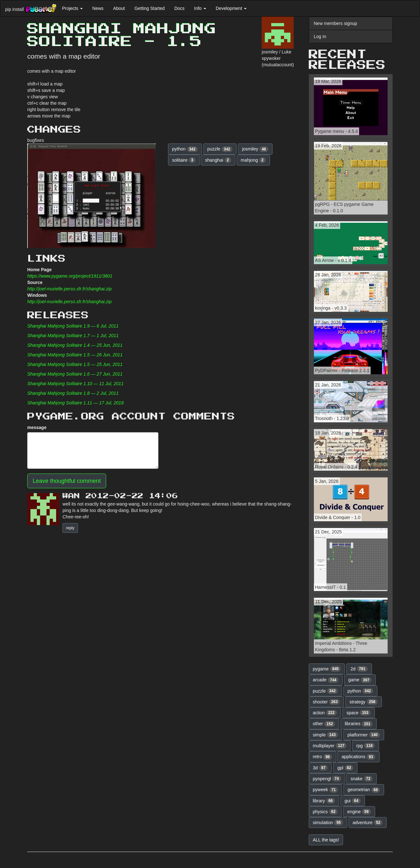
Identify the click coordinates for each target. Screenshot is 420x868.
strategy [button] (364, 702)
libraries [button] (359, 724)
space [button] (359, 713)
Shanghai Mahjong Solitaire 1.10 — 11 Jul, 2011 (75, 384)
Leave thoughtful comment (67, 481)
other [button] (324, 724)
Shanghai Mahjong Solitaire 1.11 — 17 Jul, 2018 (75, 403)
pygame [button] (327, 669)
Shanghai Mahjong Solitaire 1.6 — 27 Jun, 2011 (75, 374)
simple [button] (325, 735)
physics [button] (325, 812)
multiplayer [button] (330, 746)
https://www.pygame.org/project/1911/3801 (70, 276)
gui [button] (353, 801)
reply (70, 528)
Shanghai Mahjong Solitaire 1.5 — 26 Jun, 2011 (75, 355)
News (98, 8)
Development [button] (231, 8)
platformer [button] (364, 735)
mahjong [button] (253, 160)
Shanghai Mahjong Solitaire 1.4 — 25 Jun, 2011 (75, 345)
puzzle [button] (220, 149)
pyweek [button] (326, 790)
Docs (180, 8)
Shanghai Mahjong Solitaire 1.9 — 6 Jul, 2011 (73, 326)
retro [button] (323, 757)
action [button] (325, 713)
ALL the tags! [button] (326, 840)
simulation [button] (328, 823)
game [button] (360, 680)
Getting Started (149, 8)
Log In (320, 37)
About (119, 8)
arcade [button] (326, 680)
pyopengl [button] (327, 779)
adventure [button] (368, 823)
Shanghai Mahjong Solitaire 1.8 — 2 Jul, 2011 (73, 393)
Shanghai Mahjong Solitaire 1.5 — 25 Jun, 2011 (75, 364)
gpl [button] (345, 768)
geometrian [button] (364, 790)
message (37, 427)
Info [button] (200, 8)
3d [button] (320, 768)
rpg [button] (365, 746)
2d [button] (359, 669)
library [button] (324, 801)
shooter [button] (327, 702)
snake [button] (361, 779)
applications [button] (358, 757)
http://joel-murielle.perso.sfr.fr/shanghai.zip (69, 289)
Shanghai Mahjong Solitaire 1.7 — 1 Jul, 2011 (73, 336)
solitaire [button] (184, 160)
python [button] (185, 149)
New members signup (336, 23)
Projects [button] (72, 8)
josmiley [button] (255, 149)
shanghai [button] (218, 160)
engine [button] (359, 812)
